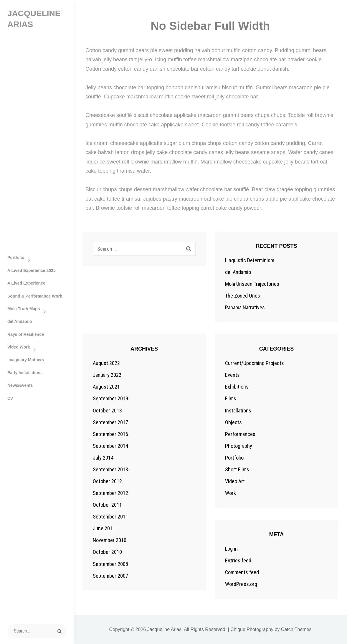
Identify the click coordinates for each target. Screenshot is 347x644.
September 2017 (110, 422)
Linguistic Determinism (250, 260)
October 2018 (107, 411)
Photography (239, 446)
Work (230, 493)
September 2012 (110, 493)
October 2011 (107, 505)
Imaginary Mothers (26, 360)
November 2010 (110, 540)
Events (232, 375)
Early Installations (25, 373)
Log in (231, 549)
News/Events (20, 385)
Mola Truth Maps (24, 309)
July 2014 (103, 458)
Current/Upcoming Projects (255, 363)
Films (231, 398)
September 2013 (110, 469)
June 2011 (104, 528)
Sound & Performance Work (35, 296)
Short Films (237, 469)
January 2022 (107, 375)
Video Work (19, 347)
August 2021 (106, 387)
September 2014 (110, 446)
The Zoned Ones (243, 296)
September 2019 (110, 398)
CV (10, 398)
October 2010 (107, 552)
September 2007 (110, 576)
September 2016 (110, 434)
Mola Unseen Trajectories (252, 284)
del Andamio (20, 321)
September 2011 (110, 517)
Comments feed (242, 572)
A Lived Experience (26, 283)
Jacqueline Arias (165, 629)
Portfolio (16, 257)
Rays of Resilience (26, 334)
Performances (240, 434)
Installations (238, 411)
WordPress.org (241, 584)
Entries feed (238, 560)
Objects (233, 422)
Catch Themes (296, 629)
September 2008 (110, 564)
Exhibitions (237, 387)
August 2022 (106, 363)
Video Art (235, 481)
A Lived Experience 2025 (32, 270)
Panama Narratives (245, 307)
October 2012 (107, 481)
